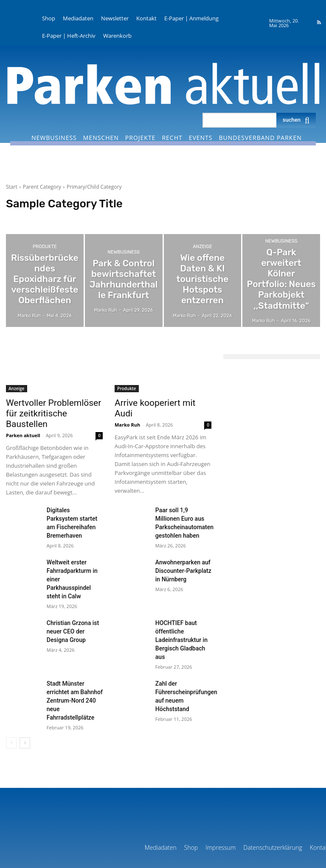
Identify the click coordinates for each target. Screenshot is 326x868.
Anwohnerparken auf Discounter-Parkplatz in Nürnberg (182, 553)
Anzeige (202, 262)
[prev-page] (11, 691)
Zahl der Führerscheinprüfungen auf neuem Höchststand (183, 650)
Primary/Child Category (94, 187)
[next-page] (25, 691)
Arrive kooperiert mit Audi (155, 402)
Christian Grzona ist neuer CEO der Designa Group (73, 602)
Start (12, 187)
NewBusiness (124, 258)
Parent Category (42, 187)
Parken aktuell (23, 422)
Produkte (45, 258)
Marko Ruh (127, 413)
